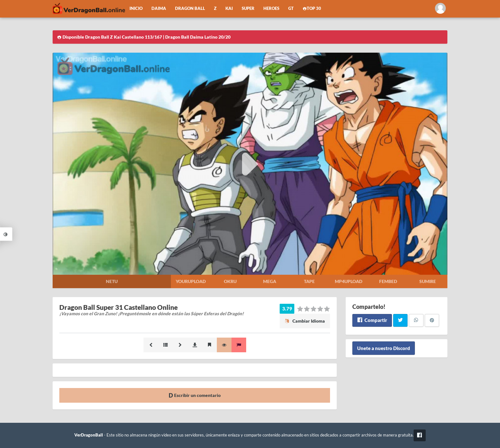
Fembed (388, 281)
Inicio (136, 8)
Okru (230, 281)
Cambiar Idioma (305, 321)
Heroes (271, 8)
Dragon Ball (190, 8)
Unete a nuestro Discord (384, 348)
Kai (229, 8)
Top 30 (312, 8)
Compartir (372, 320)
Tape (309, 281)
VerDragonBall (89, 435)
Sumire (428, 281)
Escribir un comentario (195, 395)
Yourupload (191, 281)
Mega (270, 281)
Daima (159, 8)
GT (291, 8)
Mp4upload (349, 281)
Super (248, 8)
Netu (112, 281)
